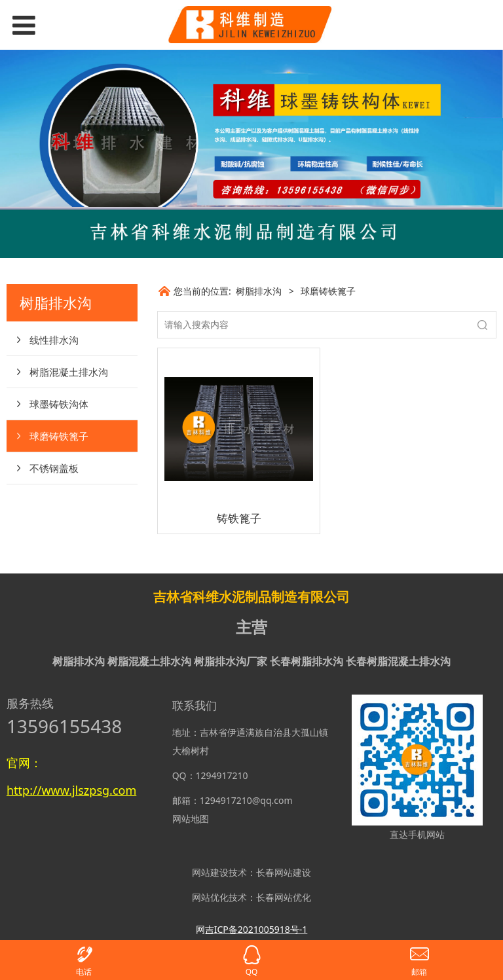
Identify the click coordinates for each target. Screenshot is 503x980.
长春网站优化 (284, 897)
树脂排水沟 (259, 291)
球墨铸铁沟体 (59, 404)
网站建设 (210, 872)
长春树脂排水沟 (307, 661)
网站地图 (191, 819)
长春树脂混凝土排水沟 (398, 661)
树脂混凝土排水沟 (69, 372)
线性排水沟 (54, 340)
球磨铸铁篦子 (59, 436)
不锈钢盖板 (54, 468)
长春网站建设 (284, 872)
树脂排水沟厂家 (231, 661)
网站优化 (210, 897)
